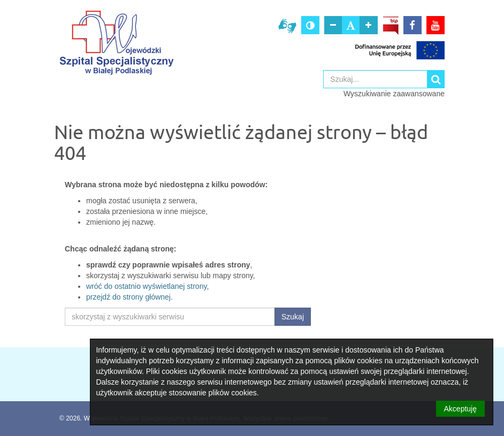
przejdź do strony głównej (128, 297)
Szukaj (293, 317)
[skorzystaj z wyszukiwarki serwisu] (170, 317)
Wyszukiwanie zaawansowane (394, 94)
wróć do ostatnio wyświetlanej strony (146, 286)
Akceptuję (460, 409)
